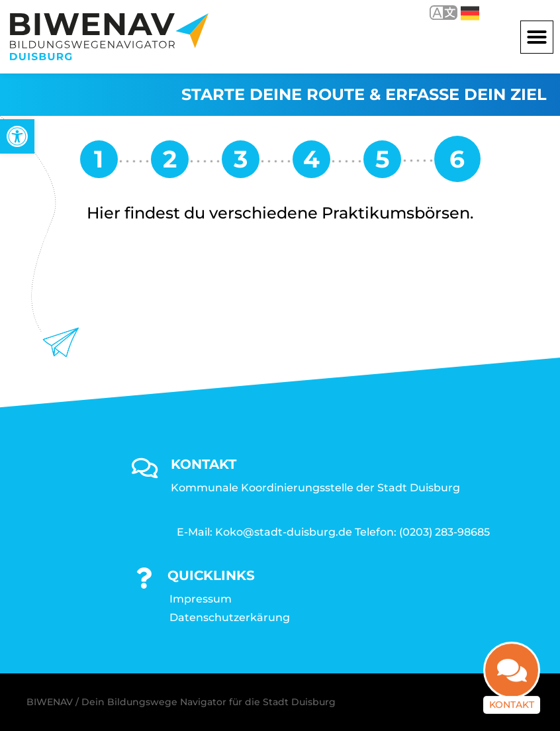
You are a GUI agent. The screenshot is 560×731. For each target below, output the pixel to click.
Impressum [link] (201, 599)
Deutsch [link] (470, 13)
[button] (537, 37)
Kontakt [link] (512, 697)
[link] (17, 136)
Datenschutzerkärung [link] (230, 617)
